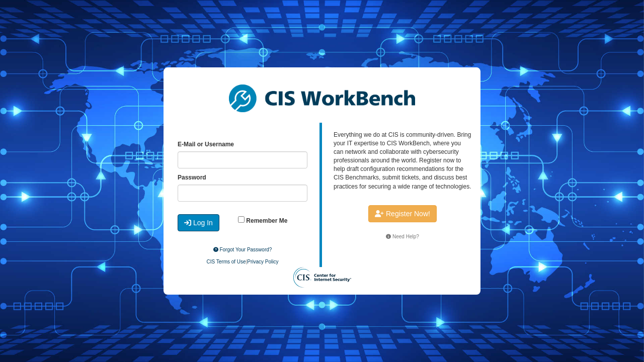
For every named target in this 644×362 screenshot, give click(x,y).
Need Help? (403, 237)
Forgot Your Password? (243, 250)
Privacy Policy (263, 262)
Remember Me (263, 220)
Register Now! (403, 214)
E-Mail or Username (206, 144)
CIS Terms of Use (226, 262)
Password (192, 177)
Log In (198, 223)
